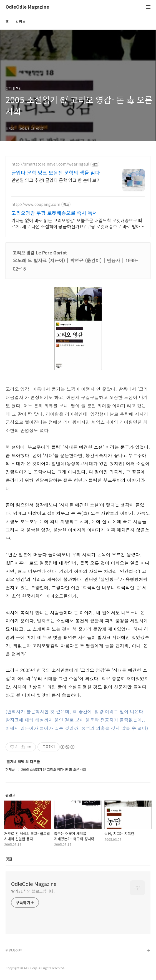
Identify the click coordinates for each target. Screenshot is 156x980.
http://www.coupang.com (36, 204)
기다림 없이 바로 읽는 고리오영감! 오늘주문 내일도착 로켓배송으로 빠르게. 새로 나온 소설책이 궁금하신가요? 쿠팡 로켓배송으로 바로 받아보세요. (78, 223)
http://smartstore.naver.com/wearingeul (50, 164)
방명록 (21, 22)
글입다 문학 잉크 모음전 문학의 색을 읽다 (56, 172)
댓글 (9, 859)
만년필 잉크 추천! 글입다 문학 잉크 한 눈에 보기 (56, 180)
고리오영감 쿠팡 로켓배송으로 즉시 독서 (54, 213)
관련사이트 (14, 950)
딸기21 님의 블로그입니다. (33, 891)
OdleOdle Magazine (27, 7)
